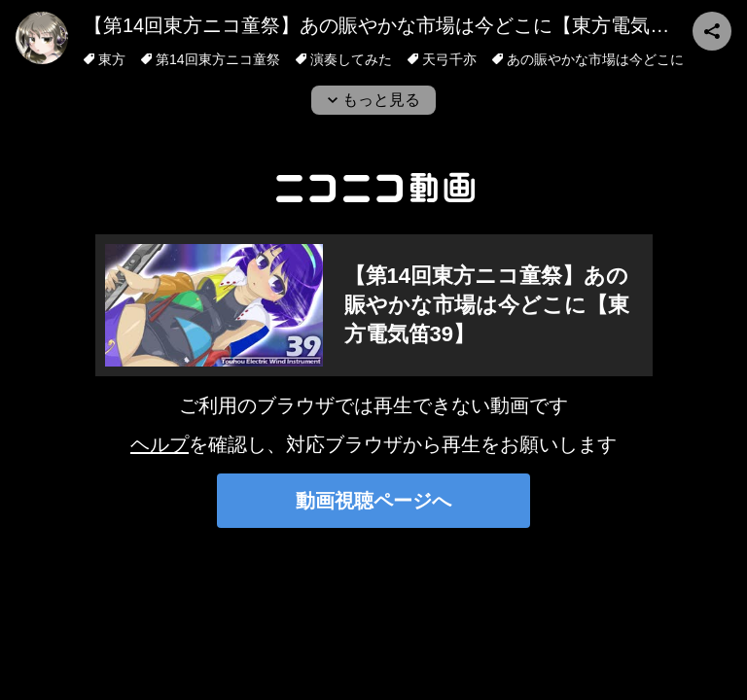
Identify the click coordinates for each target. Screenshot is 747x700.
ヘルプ (160, 444)
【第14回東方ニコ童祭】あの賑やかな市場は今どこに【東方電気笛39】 (397, 25)
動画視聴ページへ (373, 501)
